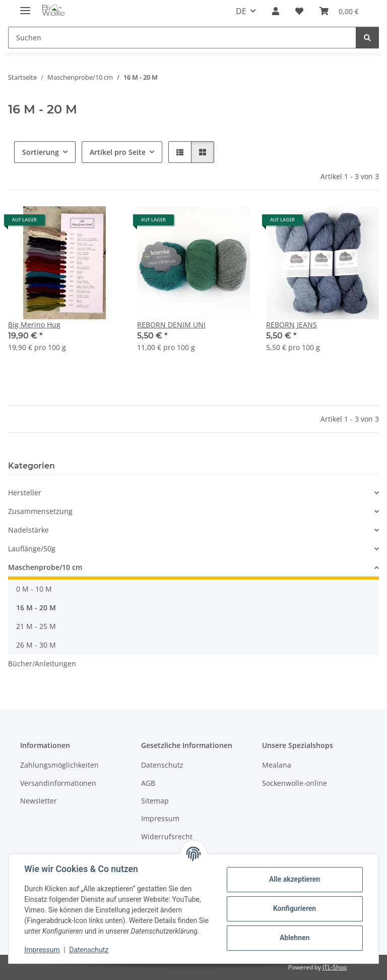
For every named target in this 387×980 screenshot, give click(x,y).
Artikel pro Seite (118, 152)
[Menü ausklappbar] (25, 6)
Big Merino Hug (34, 325)
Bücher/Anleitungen (42, 664)
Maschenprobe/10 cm (45, 567)
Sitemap (155, 801)
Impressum (42, 950)
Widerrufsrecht (167, 837)
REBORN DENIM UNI (171, 325)
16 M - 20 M (36, 608)
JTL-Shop (335, 967)
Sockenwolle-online (295, 783)
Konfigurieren (294, 908)
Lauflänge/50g (32, 549)
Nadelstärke (28, 530)
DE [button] (241, 11)
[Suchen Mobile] (182, 38)
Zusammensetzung (40, 511)
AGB (148, 783)
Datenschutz (89, 950)
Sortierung (41, 152)
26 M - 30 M (36, 645)
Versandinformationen (58, 783)
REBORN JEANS (292, 325)
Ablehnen (294, 938)
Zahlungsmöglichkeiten (59, 765)
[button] (276, 11)
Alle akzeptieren (294, 879)
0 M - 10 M (34, 589)
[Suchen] (367, 38)
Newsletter (39, 801)
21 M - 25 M (36, 626)
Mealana (277, 765)
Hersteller (25, 493)
